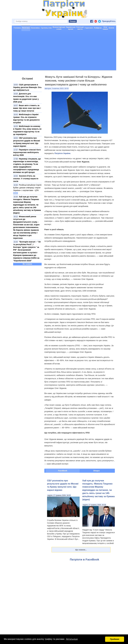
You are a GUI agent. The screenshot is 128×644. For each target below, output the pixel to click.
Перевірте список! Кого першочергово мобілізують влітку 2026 (27, 152)
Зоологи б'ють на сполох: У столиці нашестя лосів (26, 178)
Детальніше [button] (72, 639)
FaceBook (63, 471)
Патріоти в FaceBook (84, 559)
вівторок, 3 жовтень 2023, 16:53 (57, 88)
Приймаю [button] (115, 639)
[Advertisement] (64, 51)
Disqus (97, 471)
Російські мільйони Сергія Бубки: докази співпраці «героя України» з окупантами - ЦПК (27, 187)
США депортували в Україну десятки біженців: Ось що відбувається (27, 87)
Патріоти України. (63, 153)
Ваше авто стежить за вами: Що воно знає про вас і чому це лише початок (27, 108)
